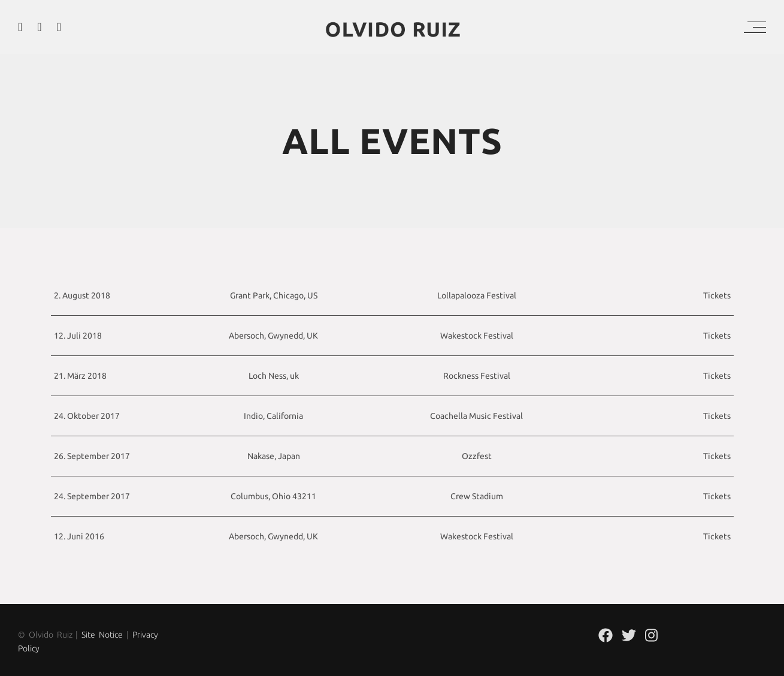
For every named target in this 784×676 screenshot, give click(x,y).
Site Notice (102, 635)
